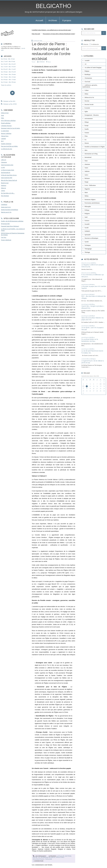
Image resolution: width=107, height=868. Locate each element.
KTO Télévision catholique (8, 121)
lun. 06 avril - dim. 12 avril (8, 69)
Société (86, 228)
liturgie (86, 182)
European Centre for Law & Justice (10, 128)
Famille (87, 129)
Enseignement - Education (92, 115)
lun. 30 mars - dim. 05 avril (8, 72)
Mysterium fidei (5, 224)
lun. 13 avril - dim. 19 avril (8, 67)
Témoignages (88, 249)
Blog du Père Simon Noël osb (9, 180)
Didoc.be (3, 188)
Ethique (87, 122)
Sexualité (87, 224)
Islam (86, 161)
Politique (87, 210)
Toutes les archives (6, 85)
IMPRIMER (41, 62)
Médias (86, 196)
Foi (39, 857)
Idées (86, 150)
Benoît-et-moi (5, 183)
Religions (87, 214)
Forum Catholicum (6, 240)
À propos (67, 20)
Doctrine (68, 856)
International (88, 157)
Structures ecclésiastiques (91, 238)
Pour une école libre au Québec (9, 146)
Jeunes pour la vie (6, 207)
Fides (2, 118)
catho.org (4, 160)
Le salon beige (5, 131)
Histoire (87, 143)
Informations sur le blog (91, 154)
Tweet (34, 62)
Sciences (87, 221)
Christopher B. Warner (41, 66)
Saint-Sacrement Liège (7, 165)
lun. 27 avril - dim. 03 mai (8, 61)
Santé (86, 217)
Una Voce (4, 237)
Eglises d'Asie (5, 113)
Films (86, 136)
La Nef (3, 167)
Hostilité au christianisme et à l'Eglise (95, 147)
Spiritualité (87, 235)
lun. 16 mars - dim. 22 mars (8, 77)
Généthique (4, 205)
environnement (89, 119)
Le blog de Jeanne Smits (8, 170)
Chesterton (4, 162)
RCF (2, 141)
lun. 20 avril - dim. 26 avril (8, 64)
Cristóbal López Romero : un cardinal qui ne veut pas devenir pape (51, 30)
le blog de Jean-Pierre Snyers (9, 175)
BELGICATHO (54, 6)
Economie (87, 108)
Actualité (61, 856)
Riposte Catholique (6, 133)
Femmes (87, 133)
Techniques (88, 245)
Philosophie (88, 207)
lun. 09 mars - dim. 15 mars (8, 80)
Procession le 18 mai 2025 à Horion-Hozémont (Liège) (59, 34)
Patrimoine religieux (48, 857)
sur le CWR (53, 66)
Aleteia (3, 191)
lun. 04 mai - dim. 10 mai (8, 59)
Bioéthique (87, 75)
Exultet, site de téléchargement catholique (12, 221)
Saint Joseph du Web (7, 178)
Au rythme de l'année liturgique (93, 68)
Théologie (48, 859)
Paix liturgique (5, 196)
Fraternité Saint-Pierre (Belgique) (10, 226)
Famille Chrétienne (6, 144)
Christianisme (88, 78)
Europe (86, 126)
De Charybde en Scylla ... (8, 193)
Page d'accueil (36, 34)
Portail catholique (6, 123)
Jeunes (86, 168)
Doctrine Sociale (89, 104)
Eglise (35, 857)
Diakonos (4, 185)
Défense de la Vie (89, 97)
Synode (87, 242)
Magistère (87, 189)
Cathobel (3, 139)
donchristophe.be (6, 173)
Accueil (39, 20)
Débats (86, 94)
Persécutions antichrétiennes (92, 203)
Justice (86, 175)
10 (83, 386)
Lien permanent (40, 856)
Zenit (2, 115)
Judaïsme (87, 171)
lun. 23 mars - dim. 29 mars (8, 74)
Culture (87, 90)
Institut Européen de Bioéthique (10, 210)
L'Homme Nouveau (6, 126)
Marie (86, 192)
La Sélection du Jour (7, 149)
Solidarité (87, 231)
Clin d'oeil (87, 82)
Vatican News (5, 136)
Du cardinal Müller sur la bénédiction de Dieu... (90, 340)
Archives (53, 20)
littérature (87, 178)
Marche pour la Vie (6, 212)
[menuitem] (39, 20)
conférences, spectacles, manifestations (90, 86)
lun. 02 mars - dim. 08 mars (8, 82)
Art (85, 64)
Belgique (87, 71)
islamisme (87, 164)
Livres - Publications (90, 185)
